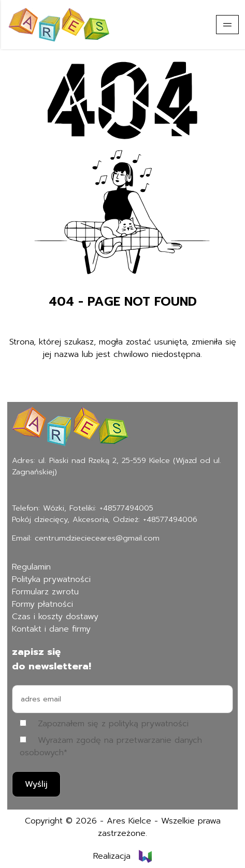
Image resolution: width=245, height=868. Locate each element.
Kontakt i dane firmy (51, 629)
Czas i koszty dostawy (55, 617)
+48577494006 (170, 519)
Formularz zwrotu (45, 592)
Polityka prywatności (51, 579)
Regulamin (31, 567)
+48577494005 (126, 508)
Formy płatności (42, 604)
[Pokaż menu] (227, 25)
